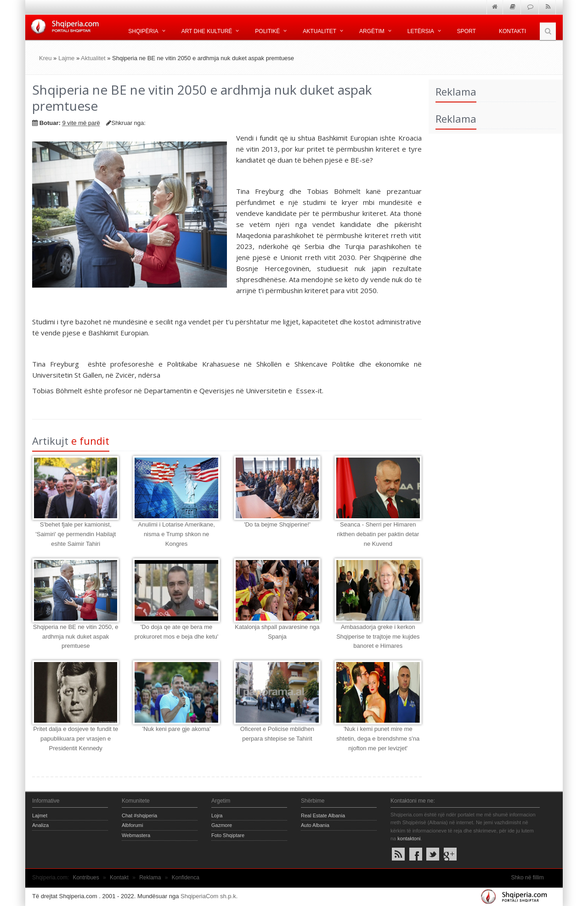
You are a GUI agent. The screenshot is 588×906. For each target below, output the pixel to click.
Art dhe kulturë (207, 31)
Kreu (45, 58)
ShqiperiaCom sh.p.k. (209, 896)
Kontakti (512, 31)
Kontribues (86, 878)
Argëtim (372, 31)
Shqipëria (143, 31)
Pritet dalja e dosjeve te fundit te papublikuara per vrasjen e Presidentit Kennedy (76, 739)
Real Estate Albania (323, 815)
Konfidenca (186, 878)
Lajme (66, 58)
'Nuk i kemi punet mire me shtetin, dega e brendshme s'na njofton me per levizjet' (378, 739)
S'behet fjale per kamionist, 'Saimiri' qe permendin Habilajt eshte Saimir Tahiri (76, 534)
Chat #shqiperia (139, 815)
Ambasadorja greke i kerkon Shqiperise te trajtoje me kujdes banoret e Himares (378, 637)
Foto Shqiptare (228, 835)
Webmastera (136, 835)
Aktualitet (319, 31)
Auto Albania (315, 825)
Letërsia (421, 31)
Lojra (217, 815)
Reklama (150, 878)
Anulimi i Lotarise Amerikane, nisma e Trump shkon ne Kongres (176, 534)
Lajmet (40, 815)
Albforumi (132, 825)
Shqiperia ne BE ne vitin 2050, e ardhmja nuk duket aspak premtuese (76, 637)
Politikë (267, 31)
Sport (466, 31)
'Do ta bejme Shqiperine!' (277, 524)
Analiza (40, 825)
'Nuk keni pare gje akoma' (177, 729)
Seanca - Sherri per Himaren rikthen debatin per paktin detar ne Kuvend (378, 534)
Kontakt (119, 878)
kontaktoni (409, 838)
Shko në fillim (527, 878)
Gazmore (222, 825)
